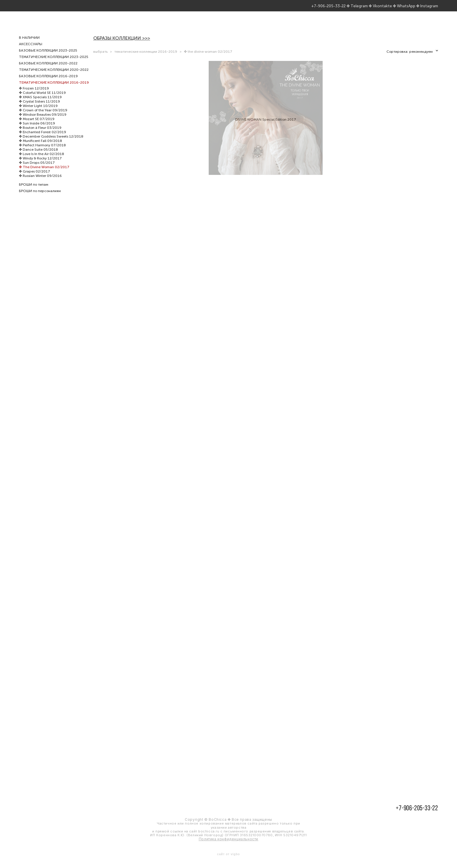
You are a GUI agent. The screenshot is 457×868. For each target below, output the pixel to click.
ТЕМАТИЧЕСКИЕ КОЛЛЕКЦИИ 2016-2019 (54, 91)
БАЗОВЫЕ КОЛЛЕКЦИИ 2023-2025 (48, 59)
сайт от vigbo (228, 854)
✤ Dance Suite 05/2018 (38, 158)
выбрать (100, 60)
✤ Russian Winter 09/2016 (40, 184)
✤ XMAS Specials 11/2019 (40, 106)
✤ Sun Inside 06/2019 (37, 132)
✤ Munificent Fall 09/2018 (41, 149)
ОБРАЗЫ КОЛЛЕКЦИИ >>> (122, 46)
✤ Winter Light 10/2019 (38, 114)
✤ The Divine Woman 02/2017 (44, 175)
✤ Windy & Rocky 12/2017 (40, 167)
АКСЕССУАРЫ (31, 52)
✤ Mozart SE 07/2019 (37, 127)
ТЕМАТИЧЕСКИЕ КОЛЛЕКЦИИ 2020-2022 (54, 78)
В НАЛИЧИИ (29, 46)
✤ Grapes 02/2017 (35, 180)
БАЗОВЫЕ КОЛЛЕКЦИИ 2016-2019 (48, 85)
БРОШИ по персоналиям (40, 199)
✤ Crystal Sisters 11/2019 (39, 110)
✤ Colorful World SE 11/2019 (42, 101)
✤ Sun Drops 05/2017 (37, 171)
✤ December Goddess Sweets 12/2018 (51, 145)
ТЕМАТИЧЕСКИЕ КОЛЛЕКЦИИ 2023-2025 (54, 65)
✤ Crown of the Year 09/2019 (43, 119)
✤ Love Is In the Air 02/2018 (42, 162)
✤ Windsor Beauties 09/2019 (43, 123)
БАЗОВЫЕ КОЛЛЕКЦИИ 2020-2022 (48, 72)
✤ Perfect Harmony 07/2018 (42, 154)
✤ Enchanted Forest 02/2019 (43, 140)
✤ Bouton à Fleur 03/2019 (40, 136)
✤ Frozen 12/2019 (34, 97)
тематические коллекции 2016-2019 (146, 60)
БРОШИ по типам (34, 193)
